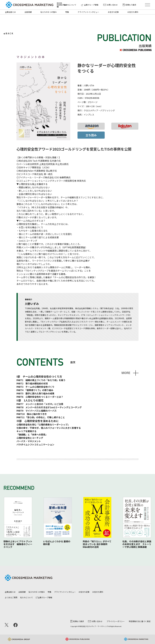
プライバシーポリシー (116, 621)
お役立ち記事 (113, 12)
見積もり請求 (129, 5)
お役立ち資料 (133, 12)
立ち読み (91, 135)
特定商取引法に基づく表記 (140, 621)
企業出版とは (10, 12)
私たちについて (70, 5)
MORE (126, 373)
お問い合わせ (110, 5)
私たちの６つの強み (49, 12)
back (10, 33)
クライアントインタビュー (88, 12)
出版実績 (28, 12)
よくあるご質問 (11, 597)
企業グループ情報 (90, 5)
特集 (67, 12)
